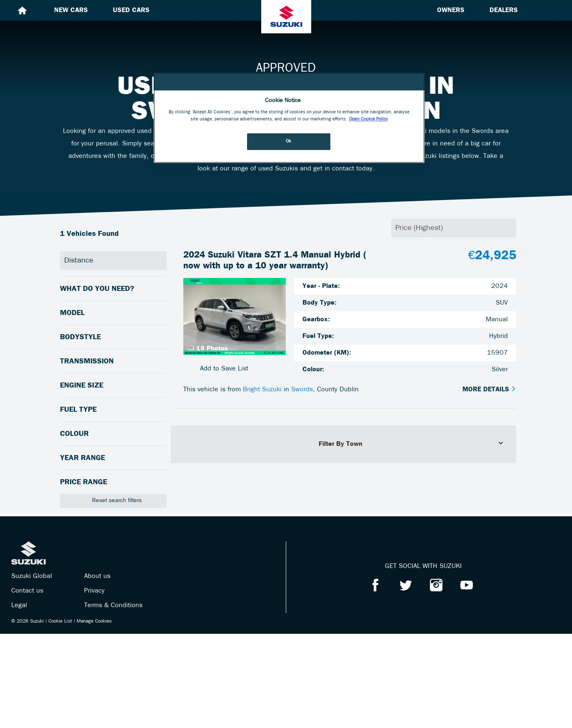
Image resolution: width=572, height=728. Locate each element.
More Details (489, 390)
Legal (19, 605)
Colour (74, 434)
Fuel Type (78, 410)
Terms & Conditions (113, 605)
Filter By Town (411, 444)
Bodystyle (80, 337)
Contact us (27, 591)
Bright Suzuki (262, 390)
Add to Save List (216, 369)
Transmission (87, 361)
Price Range (84, 482)
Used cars (131, 10)
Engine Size (82, 386)
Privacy (94, 591)
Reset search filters (113, 501)
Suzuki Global (32, 576)
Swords (302, 390)
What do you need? (97, 289)
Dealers (504, 10)
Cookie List (60, 621)
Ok (289, 141)
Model (72, 313)
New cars (71, 10)
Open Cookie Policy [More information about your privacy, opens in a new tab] (368, 119)
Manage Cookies (94, 621)
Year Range (82, 458)
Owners (451, 10)
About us (97, 576)
